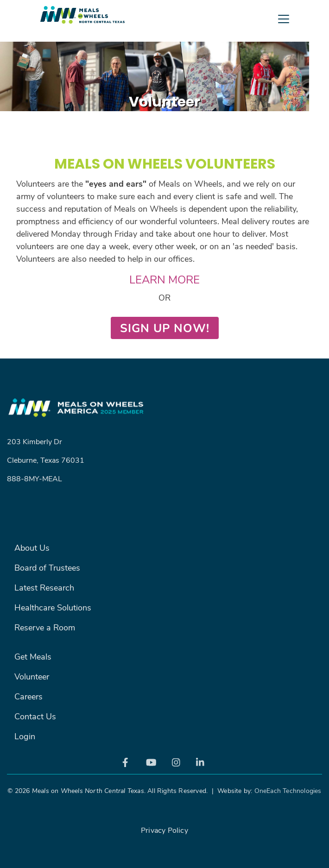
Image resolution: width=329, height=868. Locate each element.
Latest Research (44, 587)
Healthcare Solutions (53, 607)
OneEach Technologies (288, 790)
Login (25, 736)
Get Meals (33, 656)
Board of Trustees (47, 567)
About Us (32, 547)
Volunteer (32, 676)
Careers (28, 696)
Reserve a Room (45, 627)
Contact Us (35, 716)
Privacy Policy (164, 830)
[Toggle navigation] (164, 39)
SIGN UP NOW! (165, 328)
